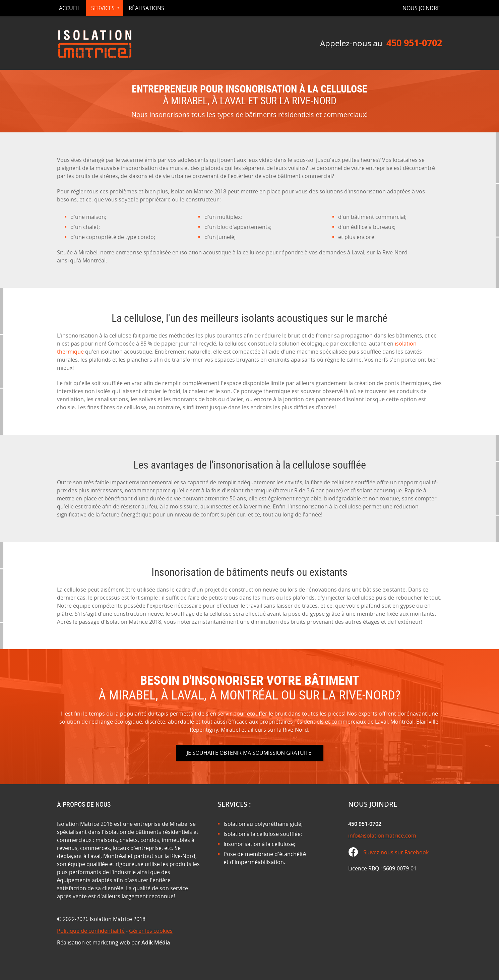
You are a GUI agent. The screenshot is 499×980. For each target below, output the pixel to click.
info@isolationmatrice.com (382, 836)
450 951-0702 (414, 43)
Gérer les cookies (151, 931)
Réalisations (146, 8)
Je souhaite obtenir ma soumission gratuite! (250, 753)
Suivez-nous (396, 852)
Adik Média (156, 942)
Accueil (70, 8)
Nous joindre (421, 8)
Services (103, 8)
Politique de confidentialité (91, 931)
